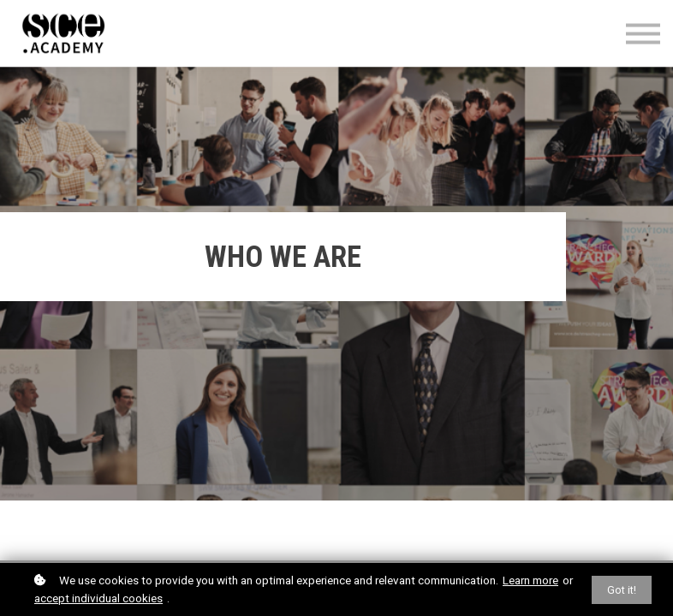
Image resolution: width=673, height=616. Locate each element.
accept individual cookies (98, 598)
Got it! (622, 590)
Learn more (530, 580)
